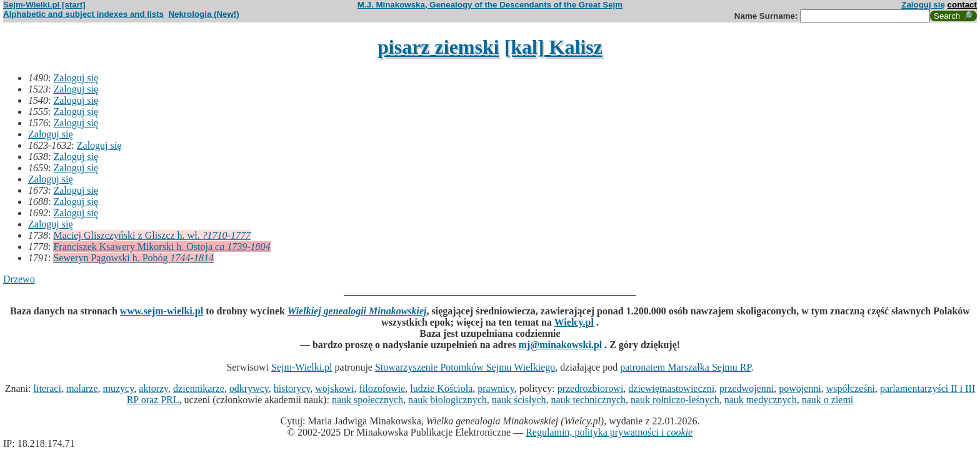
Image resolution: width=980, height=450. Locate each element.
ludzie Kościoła (441, 388)
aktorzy (153, 388)
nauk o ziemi (828, 400)
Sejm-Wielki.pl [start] (44, 5)
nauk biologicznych (447, 400)
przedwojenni (747, 388)
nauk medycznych (761, 400)
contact (962, 5)
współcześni (851, 388)
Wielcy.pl (574, 322)
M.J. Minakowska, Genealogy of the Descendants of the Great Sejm (490, 5)
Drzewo (19, 279)
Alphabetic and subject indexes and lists (83, 14)
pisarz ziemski (438, 47)
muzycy (119, 388)
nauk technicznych (588, 400)
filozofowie (382, 388)
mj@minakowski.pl (561, 345)
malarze (82, 388)
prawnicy (496, 388)
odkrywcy (249, 388)
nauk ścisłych (519, 400)
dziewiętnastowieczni (671, 388)
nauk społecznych (367, 400)
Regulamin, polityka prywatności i (609, 432)
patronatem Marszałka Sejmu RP (685, 367)
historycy (292, 388)
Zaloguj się (923, 5)
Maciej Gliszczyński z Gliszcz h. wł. (152, 235)
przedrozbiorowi (591, 388)
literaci (47, 388)
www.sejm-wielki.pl (162, 311)
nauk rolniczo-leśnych (675, 400)
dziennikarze (199, 388)
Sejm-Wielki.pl (302, 367)
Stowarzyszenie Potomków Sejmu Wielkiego (465, 367)
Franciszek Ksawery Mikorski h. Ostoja (162, 247)
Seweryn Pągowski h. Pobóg (133, 258)
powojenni (800, 388)
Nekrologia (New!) (203, 14)
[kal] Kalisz (553, 47)
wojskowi (334, 388)
